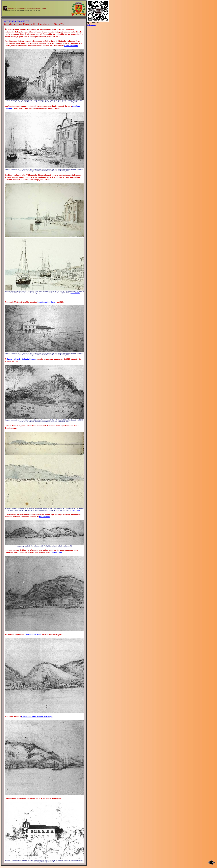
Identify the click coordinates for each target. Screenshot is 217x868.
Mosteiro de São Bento (46, 302)
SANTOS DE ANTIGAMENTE (16, 21)
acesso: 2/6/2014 (75, 293)
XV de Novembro (71, 46)
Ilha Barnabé (44, 517)
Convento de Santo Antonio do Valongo (37, 717)
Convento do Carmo (33, 634)
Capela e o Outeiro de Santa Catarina (21, 359)
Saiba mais (92, 25)
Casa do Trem (56, 552)
